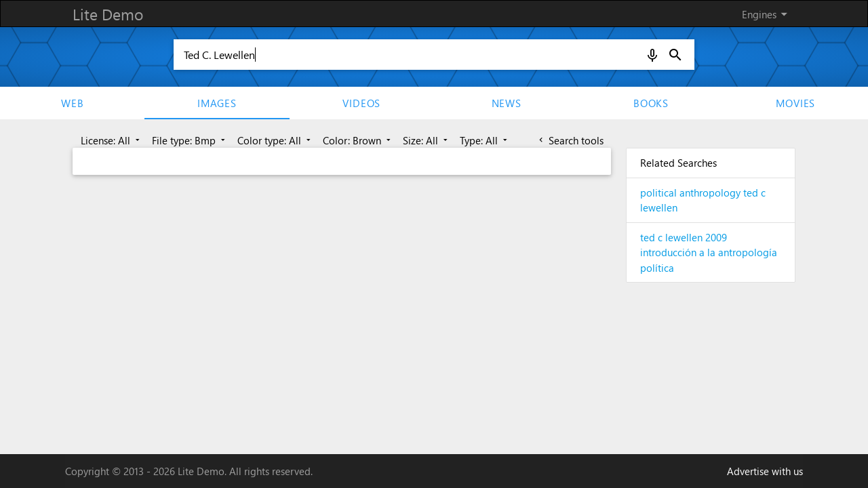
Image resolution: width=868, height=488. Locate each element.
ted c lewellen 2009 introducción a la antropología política (709, 252)
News (507, 103)
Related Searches (678, 163)
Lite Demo (108, 14)
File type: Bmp (190, 140)
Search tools (570, 140)
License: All (112, 140)
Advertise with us (765, 471)
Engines (767, 14)
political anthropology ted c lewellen (703, 200)
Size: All (427, 140)
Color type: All (275, 140)
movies (795, 103)
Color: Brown (358, 140)
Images (217, 103)
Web (72, 103)
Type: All (485, 140)
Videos (361, 103)
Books (651, 103)
